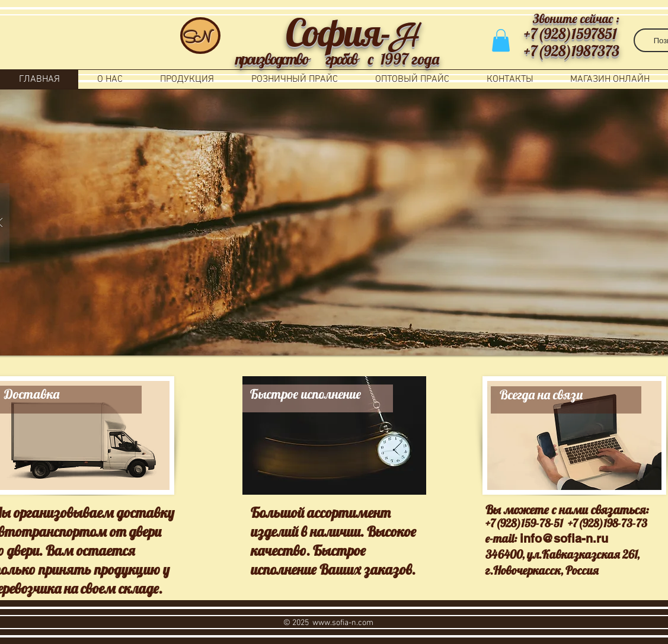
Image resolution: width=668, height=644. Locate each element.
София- (338, 32)
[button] (501, 40)
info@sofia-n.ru (564, 539)
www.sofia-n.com (343, 623)
